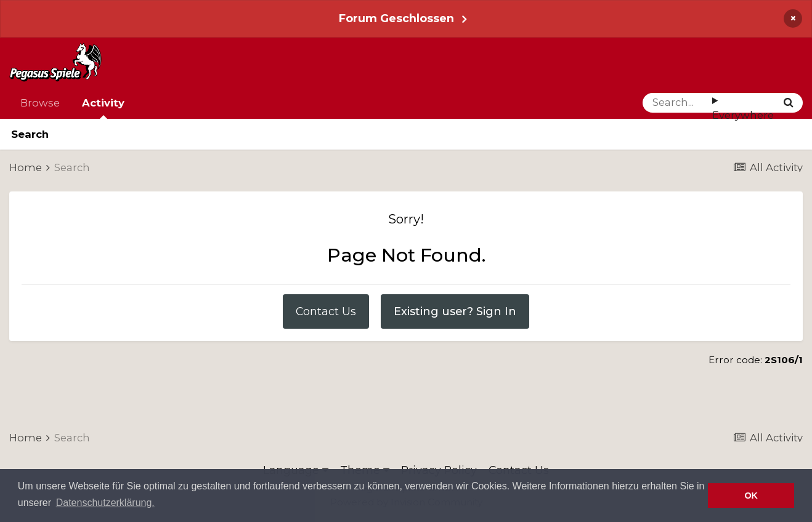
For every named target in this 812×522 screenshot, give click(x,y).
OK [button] (751, 496)
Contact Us (326, 311)
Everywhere (743, 115)
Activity (103, 108)
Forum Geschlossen (396, 18)
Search (30, 134)
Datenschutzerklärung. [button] (105, 503)
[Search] (677, 103)
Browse (40, 103)
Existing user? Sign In (455, 311)
